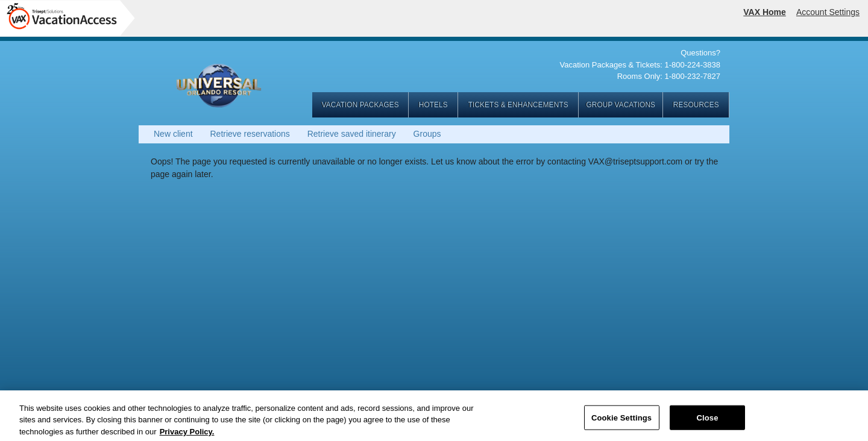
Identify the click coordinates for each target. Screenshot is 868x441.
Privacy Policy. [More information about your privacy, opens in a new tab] (187, 435)
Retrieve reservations (250, 134)
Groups (427, 134)
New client (173, 134)
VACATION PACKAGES (360, 105)
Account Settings (828, 12)
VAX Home (765, 12)
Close (707, 421)
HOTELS (433, 105)
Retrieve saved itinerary (352, 134)
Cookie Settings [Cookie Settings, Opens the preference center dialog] (621, 421)
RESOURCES (696, 105)
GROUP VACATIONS (621, 105)
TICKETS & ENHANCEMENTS (518, 105)
